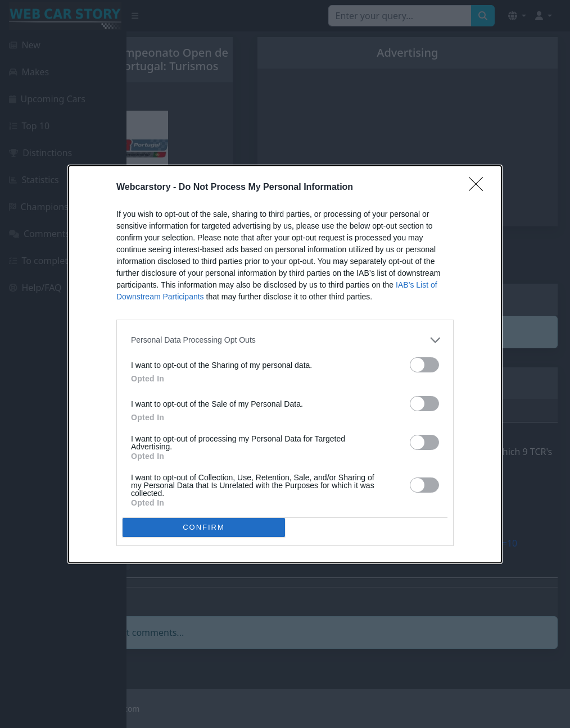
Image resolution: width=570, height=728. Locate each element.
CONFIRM (204, 527)
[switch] (424, 365)
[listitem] (285, 340)
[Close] (479, 188)
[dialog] (285, 364)
